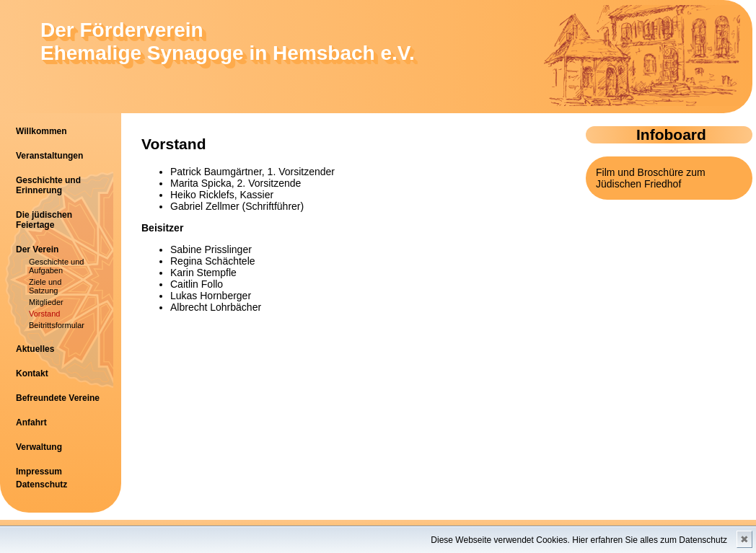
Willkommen (41, 131)
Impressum (39, 472)
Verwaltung (39, 447)
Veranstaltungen (49, 156)
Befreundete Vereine (58, 398)
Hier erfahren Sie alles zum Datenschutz (650, 540)
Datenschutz (41, 485)
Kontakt (32, 373)
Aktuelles (35, 349)
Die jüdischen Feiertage (44, 220)
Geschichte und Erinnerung (48, 185)
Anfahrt (31, 423)
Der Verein (37, 249)
